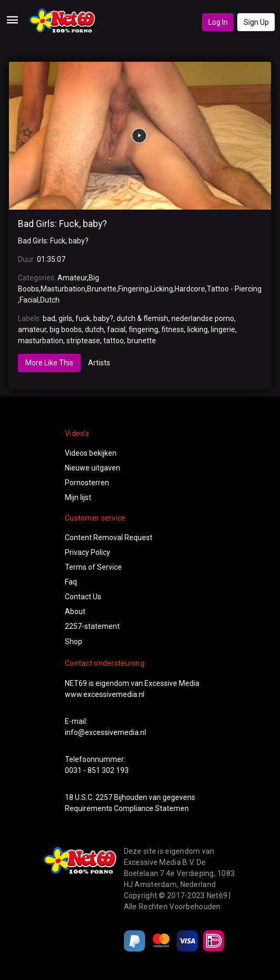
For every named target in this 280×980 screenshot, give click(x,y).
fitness (173, 329)
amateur (32, 329)
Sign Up (256, 22)
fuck (83, 318)
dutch (94, 329)
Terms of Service (93, 567)
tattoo (114, 341)
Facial (29, 300)
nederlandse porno (203, 318)
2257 (104, 797)
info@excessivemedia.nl (105, 732)
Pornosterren (87, 483)
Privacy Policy (88, 552)
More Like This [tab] (49, 363)
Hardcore (190, 289)
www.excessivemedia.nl (105, 694)
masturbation (41, 341)
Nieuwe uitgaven (93, 468)
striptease (83, 341)
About (75, 611)
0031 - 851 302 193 (97, 770)
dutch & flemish (142, 318)
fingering (143, 329)
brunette (142, 341)
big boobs (66, 329)
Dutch (50, 300)
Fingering (133, 289)
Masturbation (63, 289)
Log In (218, 22)
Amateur (72, 278)
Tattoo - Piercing (234, 289)
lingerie (223, 329)
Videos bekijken (91, 453)
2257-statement (92, 626)
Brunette (102, 289)
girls (65, 318)
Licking (162, 289)
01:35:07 (51, 259)
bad (49, 318)
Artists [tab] (99, 363)
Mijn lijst (78, 497)
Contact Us (83, 597)
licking (197, 329)
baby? (103, 318)
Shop (74, 642)
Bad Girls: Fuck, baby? (62, 224)
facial (116, 329)
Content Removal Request (109, 538)
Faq (71, 582)
